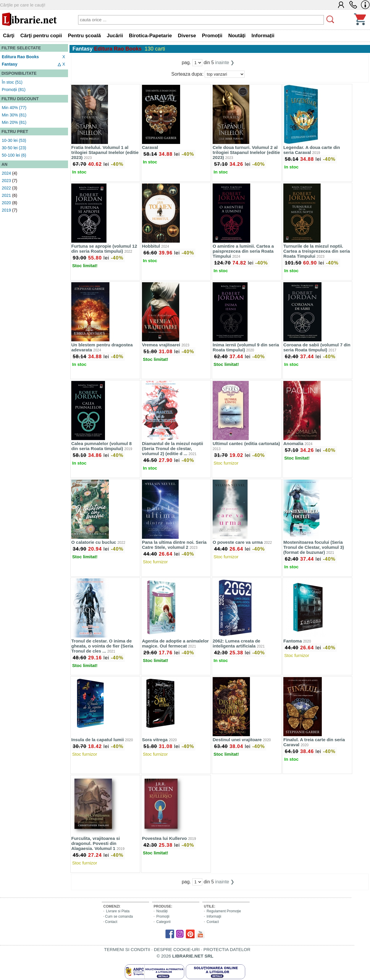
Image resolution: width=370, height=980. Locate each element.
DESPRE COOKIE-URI (177, 949)
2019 (6, 210)
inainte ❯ (225, 63)
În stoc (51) (12, 82)
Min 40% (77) (14, 108)
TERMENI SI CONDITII (127, 949)
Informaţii (214, 916)
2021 (6, 195)
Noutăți (162, 911)
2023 (6, 181)
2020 (6, 203)
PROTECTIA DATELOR (227, 949)
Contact (111, 922)
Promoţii (163, 916)
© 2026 (185, 956)
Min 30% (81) (14, 115)
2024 (6, 173)
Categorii (164, 922)
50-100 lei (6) (14, 155)
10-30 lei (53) (14, 140)
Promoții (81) (14, 90)
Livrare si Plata (118, 911)
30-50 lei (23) (14, 148)
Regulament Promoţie (224, 911)
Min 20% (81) (14, 122)
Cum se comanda (119, 916)
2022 (6, 188)
